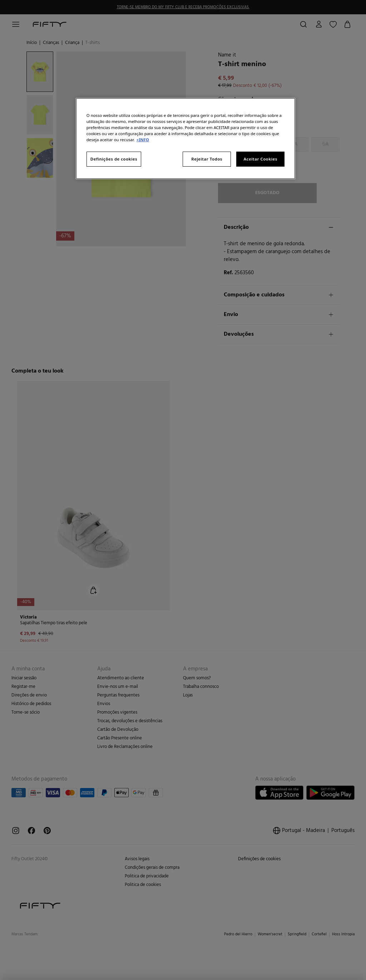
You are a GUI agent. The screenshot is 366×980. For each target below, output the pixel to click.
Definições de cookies (114, 159)
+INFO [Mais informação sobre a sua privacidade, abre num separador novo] (143, 140)
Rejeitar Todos (207, 159)
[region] (186, 139)
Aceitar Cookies (260, 159)
